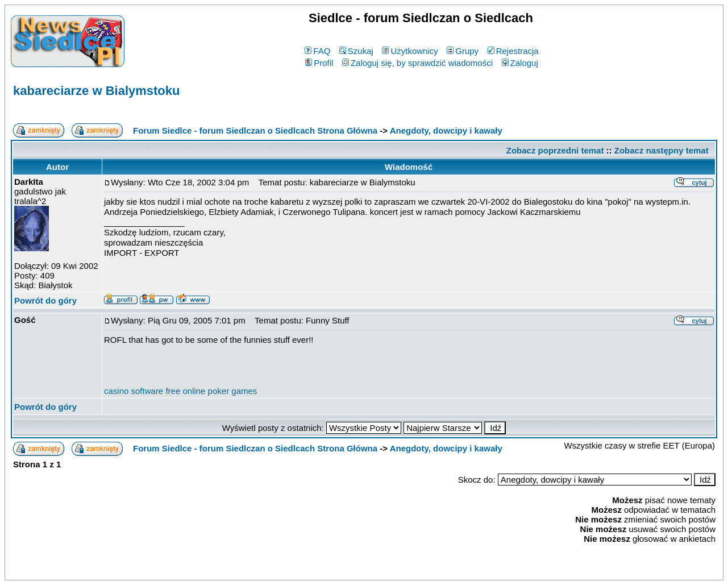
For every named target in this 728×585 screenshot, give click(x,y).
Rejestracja (513, 51)
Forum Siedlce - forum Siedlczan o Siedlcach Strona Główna (255, 130)
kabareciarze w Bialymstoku (96, 91)
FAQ (317, 51)
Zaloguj (520, 63)
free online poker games (211, 391)
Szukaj (356, 51)
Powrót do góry (45, 300)
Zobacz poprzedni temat (555, 150)
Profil (319, 63)
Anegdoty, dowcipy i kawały (446, 130)
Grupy (463, 51)
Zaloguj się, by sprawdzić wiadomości (417, 63)
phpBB (338, 569)
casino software (134, 391)
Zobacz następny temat (662, 150)
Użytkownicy (410, 51)
